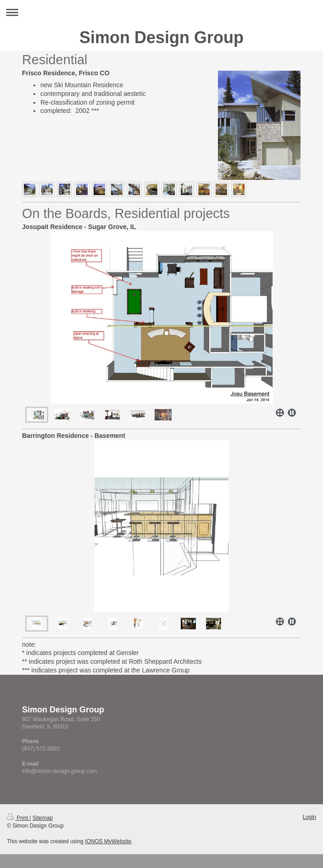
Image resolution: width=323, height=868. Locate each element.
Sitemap (43, 818)
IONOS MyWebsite (108, 841)
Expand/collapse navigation (161, 12)
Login (309, 817)
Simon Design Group (161, 37)
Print (18, 818)
